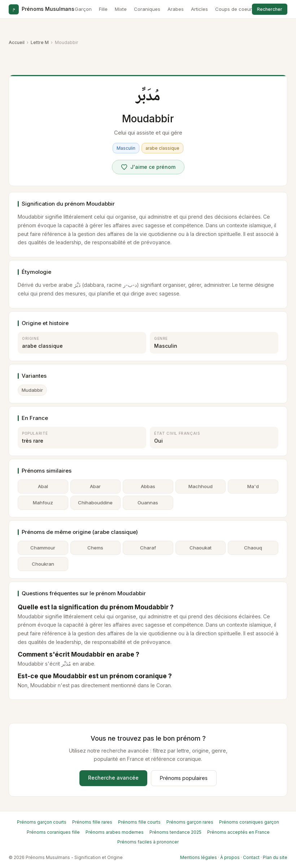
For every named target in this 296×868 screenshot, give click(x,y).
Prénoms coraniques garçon (249, 822)
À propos (230, 857)
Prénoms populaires (184, 778)
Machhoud (201, 486)
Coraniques (147, 9)
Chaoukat (201, 548)
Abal (43, 486)
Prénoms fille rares (92, 822)
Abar (95, 486)
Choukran (43, 564)
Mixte (121, 9)
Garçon (83, 9)
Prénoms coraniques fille (53, 832)
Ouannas (148, 503)
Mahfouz (43, 503)
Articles (199, 9)
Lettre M (40, 42)
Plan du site (275, 857)
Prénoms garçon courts (42, 822)
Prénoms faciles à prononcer (148, 842)
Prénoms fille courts (139, 822)
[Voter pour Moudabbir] (148, 167)
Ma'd (253, 486)
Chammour (43, 548)
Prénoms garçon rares (190, 822)
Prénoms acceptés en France (238, 832)
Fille (103, 9)
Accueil (17, 42)
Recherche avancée (113, 778)
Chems (95, 548)
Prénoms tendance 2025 (175, 832)
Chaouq (253, 548)
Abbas (148, 486)
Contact (251, 857)
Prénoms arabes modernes (115, 832)
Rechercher (270, 9)
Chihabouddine (95, 503)
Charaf (148, 548)
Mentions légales (199, 857)
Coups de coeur (234, 9)
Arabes (176, 9)
